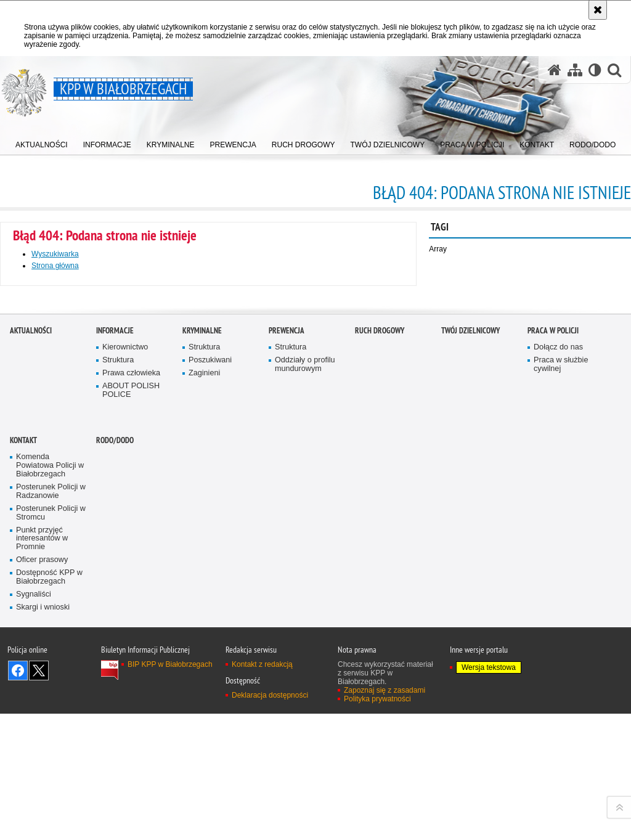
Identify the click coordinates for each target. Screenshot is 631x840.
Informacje (115, 594)
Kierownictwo (125, 610)
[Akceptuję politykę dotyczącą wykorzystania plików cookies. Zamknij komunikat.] (598, 10)
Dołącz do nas (558, 610)
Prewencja (287, 594)
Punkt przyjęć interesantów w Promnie (42, 801)
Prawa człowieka (131, 636)
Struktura (118, 623)
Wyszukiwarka (55, 254)
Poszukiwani (210, 623)
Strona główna (55, 266)
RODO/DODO (115, 703)
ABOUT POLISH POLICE (131, 654)
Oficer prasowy (42, 823)
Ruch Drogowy (380, 594)
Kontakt (23, 703)
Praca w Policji (553, 594)
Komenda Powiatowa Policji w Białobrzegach (50, 729)
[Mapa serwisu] (575, 70)
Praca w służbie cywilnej (561, 628)
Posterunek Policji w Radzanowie (51, 755)
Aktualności (31, 594)
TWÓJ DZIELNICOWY (470, 594)
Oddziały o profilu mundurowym (305, 628)
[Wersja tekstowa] (595, 70)
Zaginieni (204, 636)
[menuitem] (42, 142)
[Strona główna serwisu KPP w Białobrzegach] (555, 70)
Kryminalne (202, 594)
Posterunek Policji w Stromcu (51, 776)
